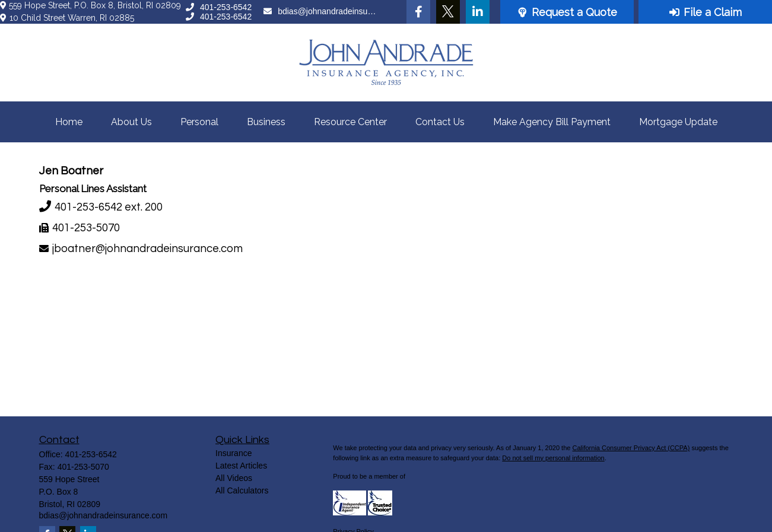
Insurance (233, 453)
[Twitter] (448, 12)
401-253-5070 (86, 228)
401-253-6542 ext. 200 (109, 207)
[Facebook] (418, 12)
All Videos (234, 478)
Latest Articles (241, 466)
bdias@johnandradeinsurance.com (321, 11)
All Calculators (242, 490)
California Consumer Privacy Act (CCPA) (631, 448)
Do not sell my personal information (553, 458)
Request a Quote (567, 12)
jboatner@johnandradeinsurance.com (147, 249)
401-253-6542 (219, 7)
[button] (69, 122)
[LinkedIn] (478, 12)
